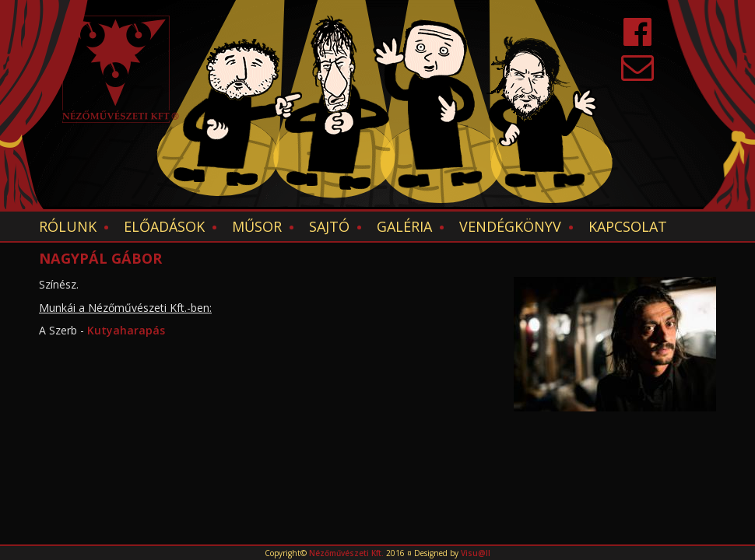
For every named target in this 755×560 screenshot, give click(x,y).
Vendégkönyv (510, 226)
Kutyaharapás (126, 330)
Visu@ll (476, 553)
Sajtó (329, 226)
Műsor (257, 226)
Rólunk (68, 226)
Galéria (404, 226)
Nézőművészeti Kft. (346, 553)
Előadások (164, 226)
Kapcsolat (628, 226)
